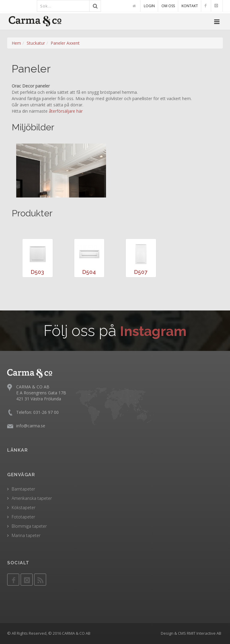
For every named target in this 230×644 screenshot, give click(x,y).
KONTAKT (190, 6)
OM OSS (168, 6)
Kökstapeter (24, 507)
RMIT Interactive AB (204, 633)
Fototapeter (23, 517)
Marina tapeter (26, 535)
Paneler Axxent (65, 43)
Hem (16, 43)
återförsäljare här (66, 111)
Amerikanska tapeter (32, 498)
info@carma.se (31, 426)
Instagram (153, 331)
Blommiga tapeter (29, 526)
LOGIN (149, 6)
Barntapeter (23, 489)
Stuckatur (36, 43)
